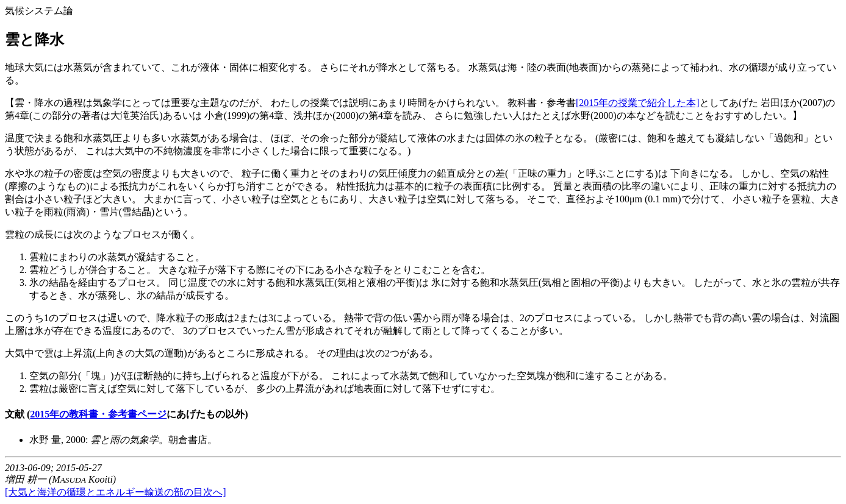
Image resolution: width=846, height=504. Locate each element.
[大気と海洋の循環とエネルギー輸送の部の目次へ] (116, 492)
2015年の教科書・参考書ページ (98, 414)
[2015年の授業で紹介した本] (638, 103)
